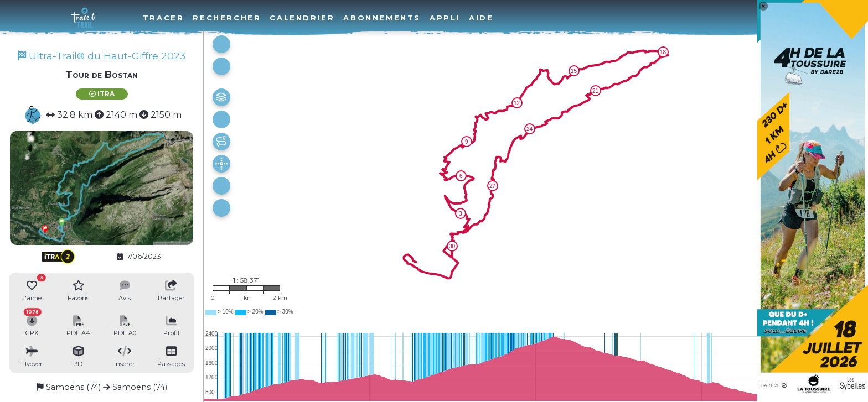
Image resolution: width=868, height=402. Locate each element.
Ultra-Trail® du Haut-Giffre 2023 (102, 56)
